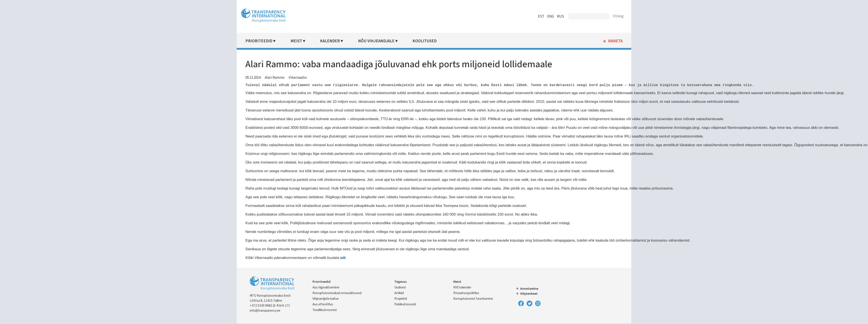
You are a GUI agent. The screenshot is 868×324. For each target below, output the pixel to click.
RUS (493, 16)
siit (410, 258)
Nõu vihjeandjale (427, 41)
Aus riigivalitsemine (383, 285)
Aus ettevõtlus (380, 307)
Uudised (422, 285)
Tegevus (423, 280)
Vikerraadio (365, 78)
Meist (358, 41)
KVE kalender (456, 285)
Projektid (423, 296)
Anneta (548, 41)
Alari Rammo (342, 78)
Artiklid (421, 291)
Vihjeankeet (507, 294)
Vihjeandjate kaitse (383, 301)
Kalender (386, 41)
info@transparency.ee (332, 311)
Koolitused (470, 41)
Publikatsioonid (427, 302)
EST (474, 16)
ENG (484, 16)
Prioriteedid (326, 41)
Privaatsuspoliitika (459, 291)
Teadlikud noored (382, 313)
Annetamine (507, 289)
